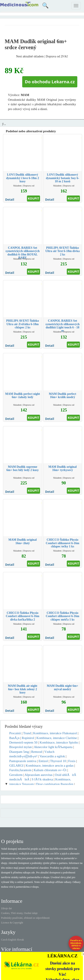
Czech (4, 940)
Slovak (20, 940)
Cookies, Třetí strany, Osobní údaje (19, 913)
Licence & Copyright (12, 923)
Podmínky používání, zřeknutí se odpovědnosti (25, 918)
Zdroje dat (6, 908)
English (12, 940)
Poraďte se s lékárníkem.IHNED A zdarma (76, 944)
